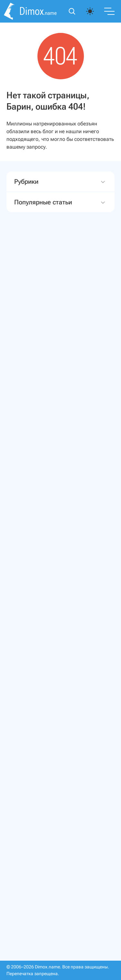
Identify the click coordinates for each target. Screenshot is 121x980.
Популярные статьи (60, 202)
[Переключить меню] (109, 11)
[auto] (90, 11)
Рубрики (60, 182)
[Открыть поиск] (72, 11)
